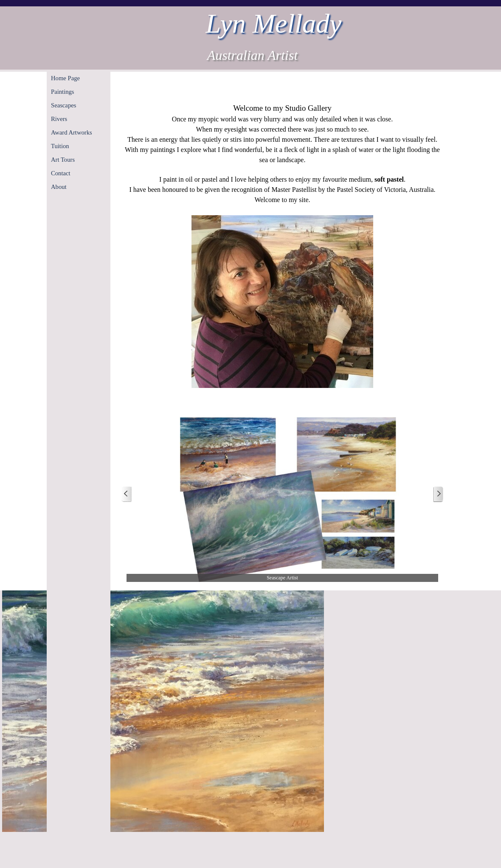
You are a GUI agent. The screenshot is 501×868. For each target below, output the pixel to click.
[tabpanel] (282, 246)
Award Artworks (72, 132)
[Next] (438, 494)
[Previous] (127, 494)
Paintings (63, 92)
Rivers (59, 119)
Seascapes (63, 105)
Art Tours (63, 160)
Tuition (60, 146)
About (59, 187)
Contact (61, 173)
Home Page (65, 78)
